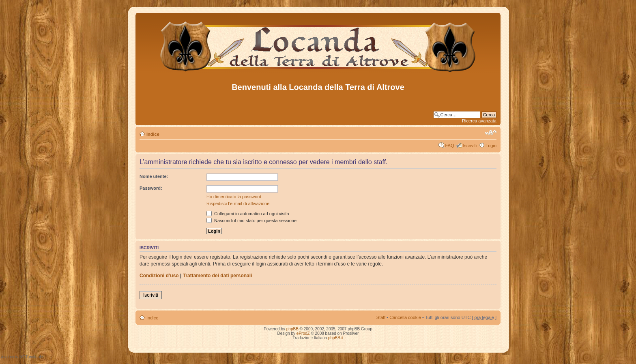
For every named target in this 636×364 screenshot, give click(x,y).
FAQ (449, 146)
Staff (381, 317)
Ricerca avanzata (479, 121)
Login (491, 146)
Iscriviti (470, 146)
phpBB (292, 329)
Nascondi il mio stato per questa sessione (251, 221)
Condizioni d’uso (159, 276)
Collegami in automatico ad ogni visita (248, 214)
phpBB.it (336, 338)
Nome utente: (154, 176)
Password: (151, 188)
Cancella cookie (405, 317)
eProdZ (303, 333)
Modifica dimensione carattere (491, 133)
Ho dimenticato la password (234, 197)
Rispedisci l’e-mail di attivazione (238, 203)
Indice (153, 134)
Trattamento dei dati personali (218, 276)
